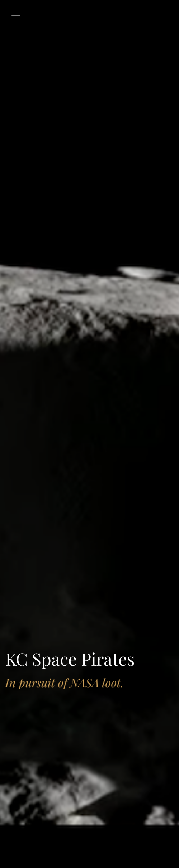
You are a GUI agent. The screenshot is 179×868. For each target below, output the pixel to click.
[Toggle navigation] (16, 13)
